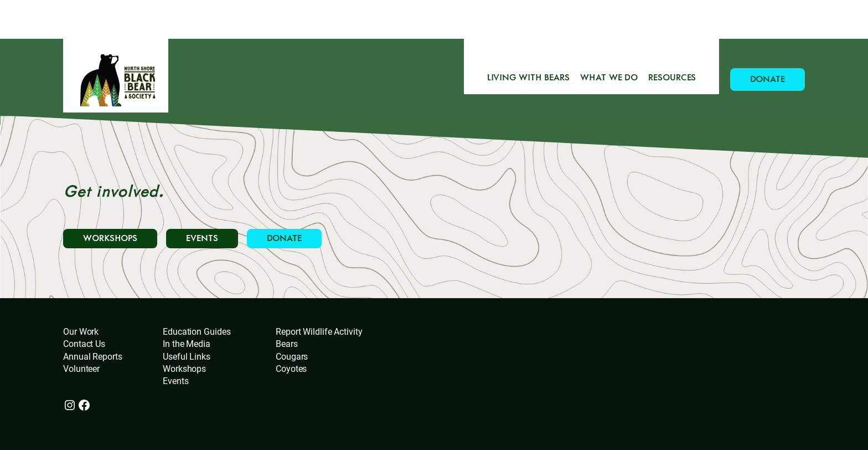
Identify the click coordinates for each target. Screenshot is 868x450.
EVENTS (202, 238)
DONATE (768, 79)
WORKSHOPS (110, 238)
